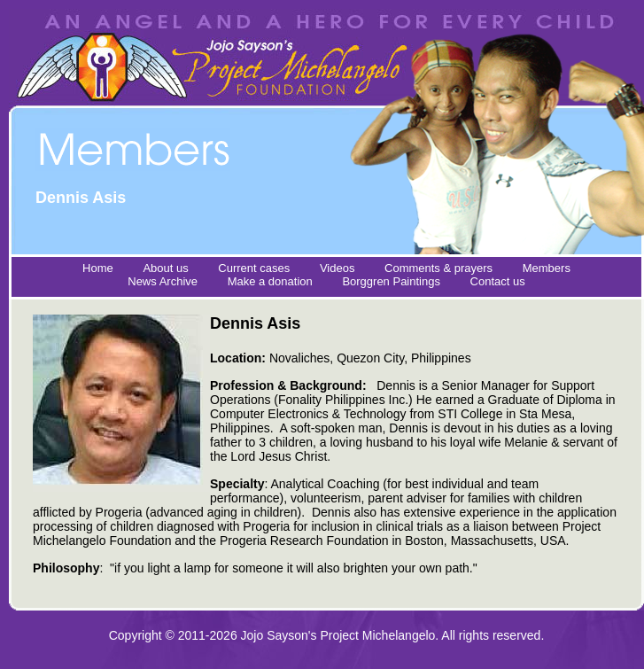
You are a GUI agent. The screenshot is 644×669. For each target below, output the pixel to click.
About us (165, 268)
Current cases (254, 268)
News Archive (163, 281)
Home (98, 268)
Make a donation (270, 281)
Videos (338, 268)
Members (547, 268)
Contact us (498, 281)
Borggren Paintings (391, 281)
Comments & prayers (438, 268)
